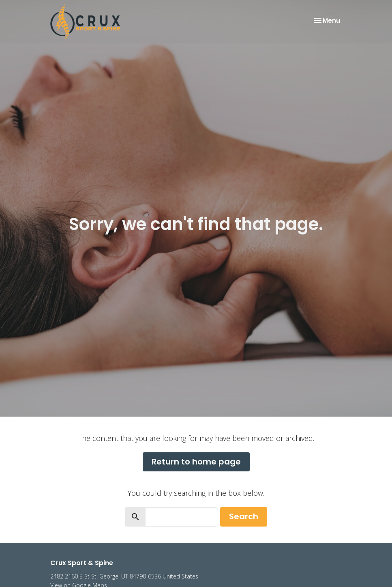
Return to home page (196, 462)
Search (244, 516)
